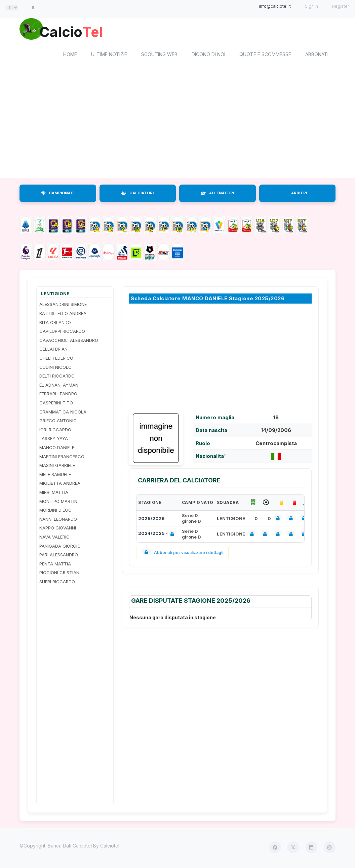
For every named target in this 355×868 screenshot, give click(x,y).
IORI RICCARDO (55, 431)
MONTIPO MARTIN (58, 502)
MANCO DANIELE (57, 448)
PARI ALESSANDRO (59, 556)
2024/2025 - (157, 535)
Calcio (76, 32)
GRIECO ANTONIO (58, 422)
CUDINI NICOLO (55, 368)
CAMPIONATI (58, 194)
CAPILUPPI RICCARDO (62, 332)
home (70, 56)
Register (341, 6)
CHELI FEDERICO (56, 359)
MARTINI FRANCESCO (62, 458)
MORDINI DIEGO (55, 511)
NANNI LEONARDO (58, 520)
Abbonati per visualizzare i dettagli (182, 554)
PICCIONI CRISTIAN (59, 574)
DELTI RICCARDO (57, 377)
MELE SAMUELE (55, 475)
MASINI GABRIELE (57, 467)
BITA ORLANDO (55, 323)
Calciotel (110, 847)
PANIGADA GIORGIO (60, 547)
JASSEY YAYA (54, 440)
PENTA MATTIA (55, 565)
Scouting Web (159, 56)
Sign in (311, 6)
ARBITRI (299, 194)
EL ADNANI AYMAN (59, 386)
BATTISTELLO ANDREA (63, 314)
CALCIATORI (137, 194)
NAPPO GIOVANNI (58, 529)
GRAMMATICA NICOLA (63, 413)
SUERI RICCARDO (57, 583)
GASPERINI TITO (56, 404)
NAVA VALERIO (54, 538)
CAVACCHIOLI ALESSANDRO (69, 341)
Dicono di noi (208, 56)
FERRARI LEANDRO (58, 395)
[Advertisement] (177, 125)
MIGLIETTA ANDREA (60, 484)
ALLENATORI (218, 194)
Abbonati (317, 56)
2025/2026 (151, 519)
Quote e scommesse (265, 56)
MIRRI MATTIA (54, 493)
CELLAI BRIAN (53, 350)
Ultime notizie (109, 56)
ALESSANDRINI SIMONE (63, 306)
